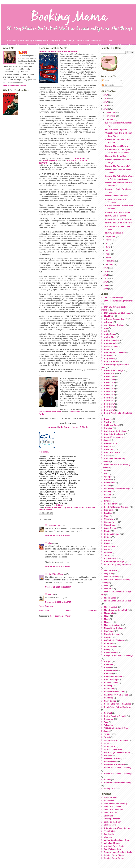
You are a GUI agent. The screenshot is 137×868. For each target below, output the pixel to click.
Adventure (109, 322)
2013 (106, 271)
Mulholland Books (112, 843)
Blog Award (109, 358)
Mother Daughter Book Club (116, 840)
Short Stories (110, 701)
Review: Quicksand (114, 233)
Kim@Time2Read (56, 574)
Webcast (108, 755)
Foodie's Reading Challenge (117, 507)
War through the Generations (117, 752)
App (106, 328)
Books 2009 (109, 380)
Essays (107, 486)
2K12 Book (109, 316)
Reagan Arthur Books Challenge (119, 655)
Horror (107, 540)
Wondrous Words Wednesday (118, 783)
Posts (106, 81)
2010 (106, 282)
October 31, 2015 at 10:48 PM (58, 587)
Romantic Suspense (113, 677)
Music (107, 619)
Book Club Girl (110, 813)
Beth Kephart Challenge (115, 352)
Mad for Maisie (111, 570)
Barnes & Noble (80, 427)
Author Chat (110, 337)
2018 (106, 98)
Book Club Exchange (114, 370)
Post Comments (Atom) (61, 616)
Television (109, 725)
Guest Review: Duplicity (116, 129)
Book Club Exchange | (65, 40)
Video (107, 743)
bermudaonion (54, 525)
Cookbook (109, 449)
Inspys (107, 549)
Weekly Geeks (111, 761)
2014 (106, 268)
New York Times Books (114, 846)
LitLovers (108, 837)
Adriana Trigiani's (49, 161)
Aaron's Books (110, 798)
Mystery (108, 622)
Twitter (42, 414)
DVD (106, 473)
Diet (106, 470)
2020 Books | (26, 40)
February (110, 261)
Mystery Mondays (112, 625)
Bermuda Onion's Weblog (115, 804)
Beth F (51, 594)
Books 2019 (109, 410)
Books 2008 (109, 376)
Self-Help (108, 686)
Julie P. (24, 52)
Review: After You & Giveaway (119, 219)
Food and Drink (111, 504)
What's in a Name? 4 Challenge (118, 774)
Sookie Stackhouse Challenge (118, 704)
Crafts (107, 455)
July (108, 243)
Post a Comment (46, 606)
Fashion (108, 495)
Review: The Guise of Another (119, 223)
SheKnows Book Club (114, 692)
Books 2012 (109, 389)
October (110, 119)
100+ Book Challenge (114, 298)
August (109, 240)
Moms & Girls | (83, 40)
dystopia (108, 477)
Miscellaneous (111, 607)
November (111, 116)
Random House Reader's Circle (118, 852)
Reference (109, 664)
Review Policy (110, 671)
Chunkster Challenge (114, 434)
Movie (107, 616)
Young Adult (110, 789)
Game (107, 516)
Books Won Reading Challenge (118, 413)
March (109, 257)
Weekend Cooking (112, 758)
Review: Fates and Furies (117, 196)
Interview (108, 552)
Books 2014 (109, 395)
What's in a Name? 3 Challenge (118, 768)
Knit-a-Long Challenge (114, 561)
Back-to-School (111, 346)
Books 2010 (109, 383)
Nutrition (108, 637)
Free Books (109, 510)
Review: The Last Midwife (117, 146)
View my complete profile (14, 86)
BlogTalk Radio (111, 361)
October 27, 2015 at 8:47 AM (58, 536)
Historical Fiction (112, 534)
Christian (108, 428)
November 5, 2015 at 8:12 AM (58, 602)
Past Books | (13, 40)
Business (108, 419)
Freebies (108, 513)
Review (49, 510)
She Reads (109, 689)
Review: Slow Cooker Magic (118, 212)
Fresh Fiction (110, 831)
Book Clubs (72, 507)
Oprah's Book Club (112, 849)
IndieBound (64, 427)
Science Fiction (111, 683)
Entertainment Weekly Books (117, 828)
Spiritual (108, 713)
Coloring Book (111, 443)
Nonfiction (109, 631)
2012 (106, 275)
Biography (109, 355)
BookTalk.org (110, 825)
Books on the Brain (112, 822)
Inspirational (110, 546)
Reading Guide (111, 652)
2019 (106, 95)
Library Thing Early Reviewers (118, 564)
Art (106, 331)
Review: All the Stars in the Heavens (58, 52)
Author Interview (112, 340)
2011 (106, 278)
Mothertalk (109, 613)
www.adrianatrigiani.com (50, 412)
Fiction (82, 507)
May (108, 250)
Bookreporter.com (112, 819)
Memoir (108, 589)
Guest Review (110, 528)
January (110, 264)
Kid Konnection (111, 558)
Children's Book (111, 425)
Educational (110, 483)
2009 (106, 285)
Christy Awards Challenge (116, 431)
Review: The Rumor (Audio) (118, 166)
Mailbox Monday (112, 577)
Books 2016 (109, 401)
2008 (106, 289)
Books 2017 (109, 404)
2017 (106, 102)
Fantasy (108, 492)
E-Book (108, 480)
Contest (108, 446)
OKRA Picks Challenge (114, 640)
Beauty (107, 349)
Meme (107, 586)
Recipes (108, 661)
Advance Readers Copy (56, 507)
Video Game (110, 746)
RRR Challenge (111, 680)
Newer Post (44, 611)
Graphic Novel (111, 522)
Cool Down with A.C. (113, 452)
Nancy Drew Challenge (114, 628)
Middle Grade (110, 598)
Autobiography (111, 343)
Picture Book (110, 646)
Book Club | (49, 40)
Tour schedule (45, 452)
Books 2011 (109, 386)
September (111, 236)
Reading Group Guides (114, 858)
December (111, 112)
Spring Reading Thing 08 (115, 716)
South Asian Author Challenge (118, 707)
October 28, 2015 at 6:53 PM (58, 566)
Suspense (109, 719)
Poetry (107, 649)
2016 (106, 105)
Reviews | (38, 40)
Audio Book (110, 334)
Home (109, 40)
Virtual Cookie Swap (113, 749)
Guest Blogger (111, 525)
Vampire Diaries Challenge (116, 740)
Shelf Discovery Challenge (116, 695)
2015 (106, 109)
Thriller (107, 734)
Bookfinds (108, 816)
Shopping (109, 698)
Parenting (109, 643)
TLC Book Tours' (78, 159)
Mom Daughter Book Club (116, 610)
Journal (108, 555)
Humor (107, 543)
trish (50, 543)
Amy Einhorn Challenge (115, 325)
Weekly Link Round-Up (114, 764)
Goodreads (109, 834)
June (108, 247)
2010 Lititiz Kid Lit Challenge (117, 313)
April (108, 254)
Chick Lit (108, 422)
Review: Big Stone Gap (116, 156)
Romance (108, 674)
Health (107, 531)
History (107, 537)
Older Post (93, 611)
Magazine (108, 574)
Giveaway (109, 519)
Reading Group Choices (115, 855)
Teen (106, 722)
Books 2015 (109, 398)
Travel (107, 737)
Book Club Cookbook (113, 810)
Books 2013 (109, 392)
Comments (108, 85)
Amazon (52, 427)
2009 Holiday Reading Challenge (119, 301)
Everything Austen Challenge (117, 489)
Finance (108, 501)
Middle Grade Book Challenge (118, 601)
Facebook (76, 412)
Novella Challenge (112, 634)
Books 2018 (109, 407)
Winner (107, 780)
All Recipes (109, 801)
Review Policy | (98, 40)
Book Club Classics (113, 807)
